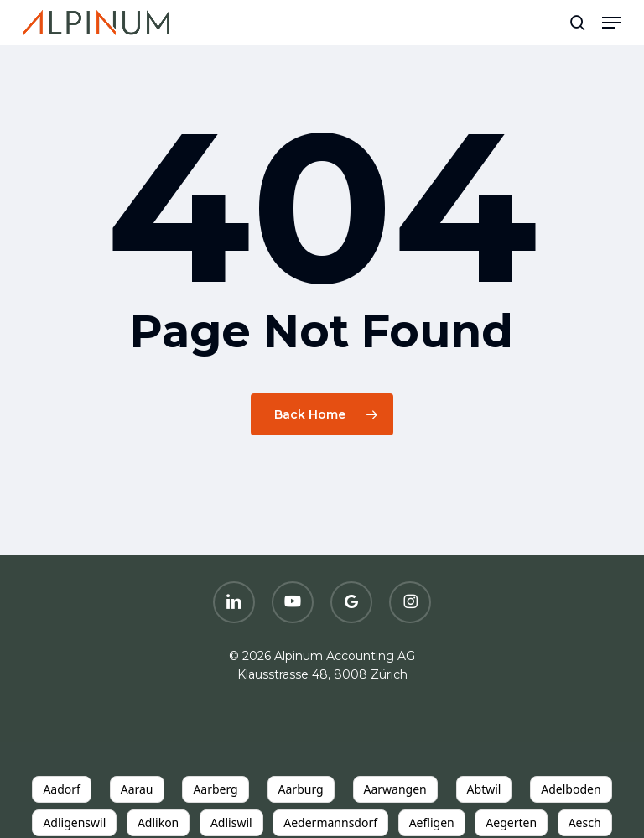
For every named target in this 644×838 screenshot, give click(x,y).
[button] (611, 23)
